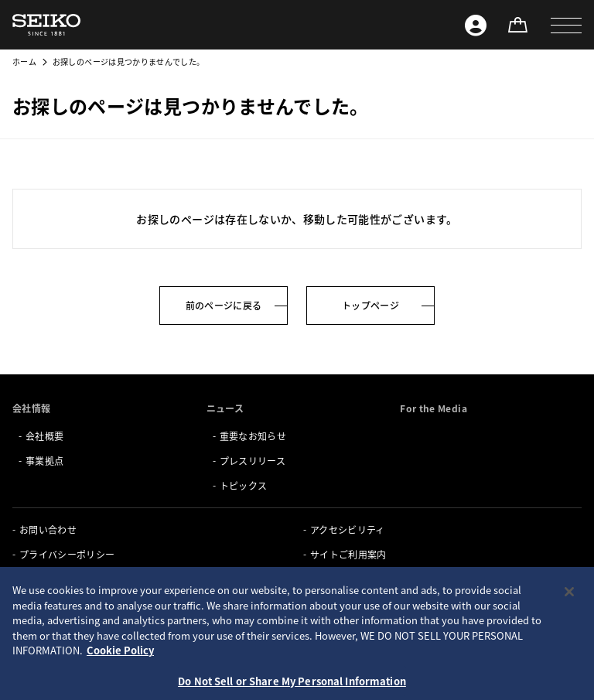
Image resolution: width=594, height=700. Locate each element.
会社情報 (31, 408)
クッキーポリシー (58, 579)
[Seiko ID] (476, 25)
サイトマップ (339, 579)
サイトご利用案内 (348, 554)
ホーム (24, 61)
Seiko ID (38, 604)
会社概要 (44, 436)
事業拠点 (44, 461)
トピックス (244, 485)
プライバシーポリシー (67, 554)
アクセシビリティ (348, 529)
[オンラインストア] (517, 25)
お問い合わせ (48, 529)
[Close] (569, 630)
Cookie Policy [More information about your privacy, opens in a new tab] (120, 689)
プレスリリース (253, 461)
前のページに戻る (224, 305)
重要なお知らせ (253, 436)
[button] (566, 25)
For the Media (434, 408)
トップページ (370, 305)
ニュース (225, 408)
